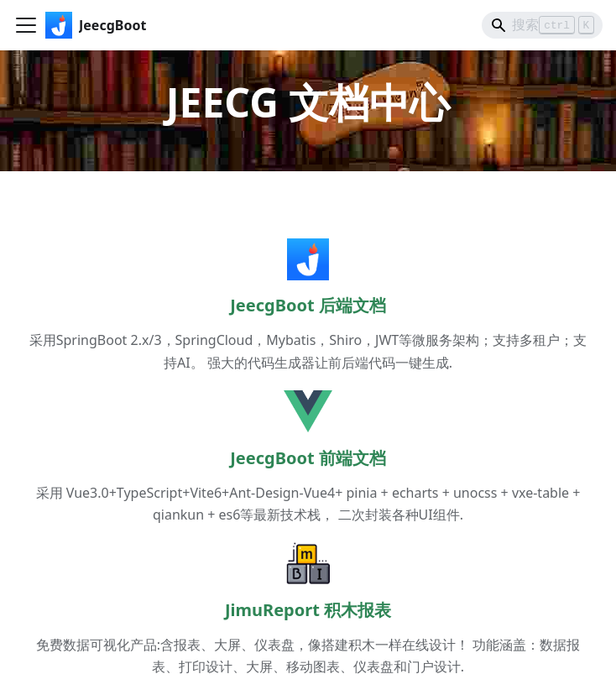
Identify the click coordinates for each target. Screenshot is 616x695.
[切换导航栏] (26, 25)
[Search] (542, 25)
